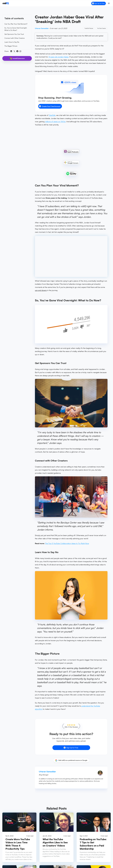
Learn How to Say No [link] (12, 42)
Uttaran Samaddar (42, 28)
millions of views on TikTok (55, 122)
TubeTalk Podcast (89, 28)
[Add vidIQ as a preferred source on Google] (71, 760)
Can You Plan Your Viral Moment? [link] (16, 24)
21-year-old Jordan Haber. (59, 57)
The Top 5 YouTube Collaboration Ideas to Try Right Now (67, 543)
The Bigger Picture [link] (11, 46)
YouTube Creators (102, 28)
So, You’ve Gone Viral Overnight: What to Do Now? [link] (16, 29)
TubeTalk (52, 115)
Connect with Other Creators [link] (15, 38)
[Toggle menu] (109, 3)
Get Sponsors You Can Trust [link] (14, 34)
